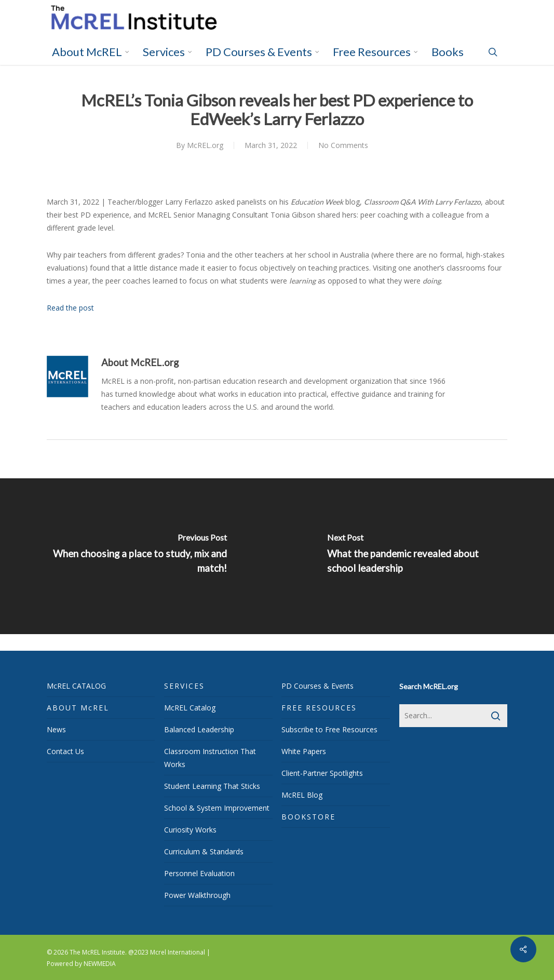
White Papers (304, 751)
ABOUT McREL (78, 708)
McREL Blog (302, 795)
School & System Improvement (217, 808)
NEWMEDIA (100, 964)
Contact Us (65, 751)
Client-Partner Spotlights (322, 773)
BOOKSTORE (308, 817)
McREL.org (205, 145)
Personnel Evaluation (199, 873)
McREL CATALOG (76, 686)
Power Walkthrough (197, 895)
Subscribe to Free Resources (329, 729)
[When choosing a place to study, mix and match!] (139, 556)
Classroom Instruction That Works (210, 758)
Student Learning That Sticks (212, 786)
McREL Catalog (190, 708)
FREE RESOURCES (319, 708)
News (56, 729)
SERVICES (184, 686)
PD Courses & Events (317, 686)
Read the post (70, 308)
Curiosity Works (190, 830)
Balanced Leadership (199, 729)
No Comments (343, 145)
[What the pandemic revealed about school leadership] (416, 556)
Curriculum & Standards (204, 851)
